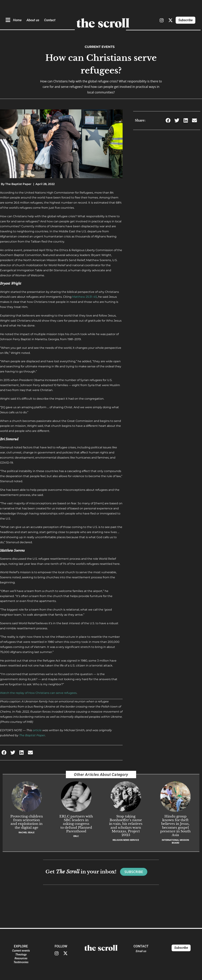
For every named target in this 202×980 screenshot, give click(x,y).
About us (33, 20)
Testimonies (21, 962)
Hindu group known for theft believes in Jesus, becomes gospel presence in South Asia (175, 826)
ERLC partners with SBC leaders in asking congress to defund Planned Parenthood (76, 824)
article (37, 730)
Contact (50, 20)
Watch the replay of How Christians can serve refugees (38, 693)
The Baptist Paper (32, 735)
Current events (100, 47)
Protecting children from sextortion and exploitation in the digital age (27, 822)
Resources (21, 958)
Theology (21, 954)
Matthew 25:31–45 (85, 297)
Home (17, 20)
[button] (4, 753)
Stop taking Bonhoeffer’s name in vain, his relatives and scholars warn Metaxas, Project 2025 (126, 826)
